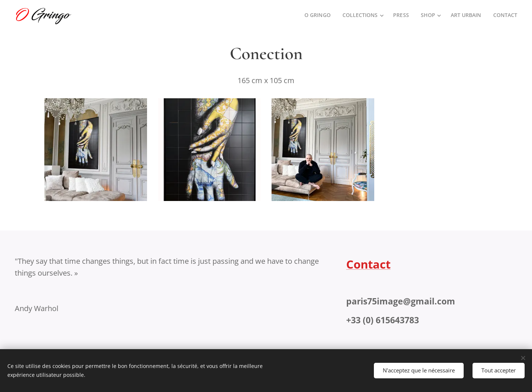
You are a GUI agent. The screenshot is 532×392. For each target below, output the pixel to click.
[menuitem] (316, 15)
